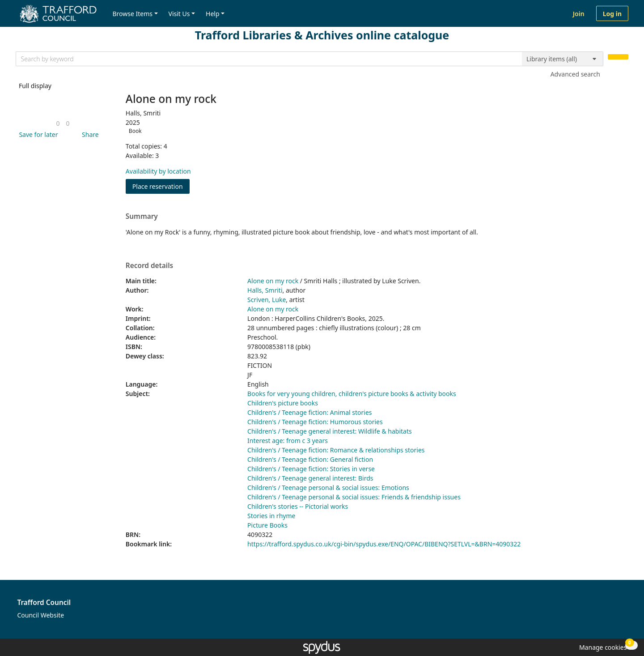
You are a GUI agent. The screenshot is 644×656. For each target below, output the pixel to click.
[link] (58, 123)
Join (579, 14)
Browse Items (132, 14)
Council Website (41, 615)
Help (213, 14)
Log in (612, 14)
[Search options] (563, 59)
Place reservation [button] (161, 186)
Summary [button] (142, 217)
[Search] (618, 57)
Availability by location (158, 171)
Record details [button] (149, 266)
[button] (37, 134)
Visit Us (179, 14)
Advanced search (575, 74)
